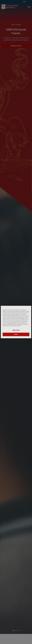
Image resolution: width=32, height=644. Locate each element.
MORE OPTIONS (16, 330)
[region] (16, 322)
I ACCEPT (16, 334)
